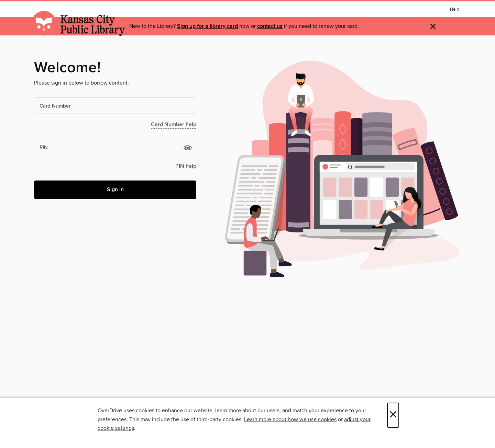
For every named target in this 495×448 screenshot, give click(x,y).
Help (454, 9)
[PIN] (115, 147)
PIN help (186, 166)
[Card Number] (115, 106)
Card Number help (174, 125)
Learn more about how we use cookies (290, 419)
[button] (188, 147)
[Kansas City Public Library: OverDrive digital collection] (79, 24)
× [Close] (393, 415)
